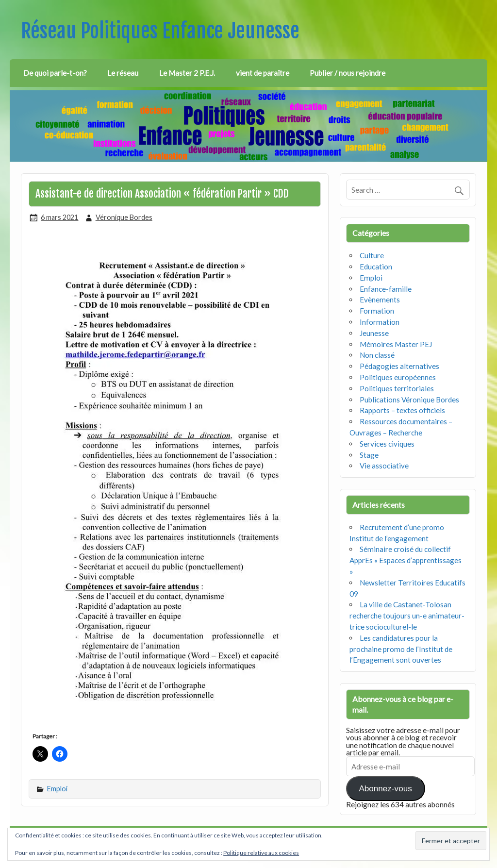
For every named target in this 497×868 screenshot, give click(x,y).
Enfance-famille (386, 289)
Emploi (57, 789)
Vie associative (384, 466)
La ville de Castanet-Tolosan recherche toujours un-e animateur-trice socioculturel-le (407, 616)
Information (380, 322)
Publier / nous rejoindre (348, 73)
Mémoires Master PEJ (396, 344)
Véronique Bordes (124, 217)
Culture (372, 255)
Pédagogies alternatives (399, 366)
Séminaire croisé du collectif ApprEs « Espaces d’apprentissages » (406, 560)
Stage (369, 455)
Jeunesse (374, 333)
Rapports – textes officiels (402, 410)
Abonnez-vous (385, 789)
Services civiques (387, 444)
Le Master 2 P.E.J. (187, 73)
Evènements (380, 300)
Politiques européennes (398, 377)
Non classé (377, 355)
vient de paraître (263, 73)
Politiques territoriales (397, 388)
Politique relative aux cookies (261, 853)
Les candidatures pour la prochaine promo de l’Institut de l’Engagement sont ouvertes (401, 649)
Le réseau (123, 73)
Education (376, 267)
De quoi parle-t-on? (55, 73)
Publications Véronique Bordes (409, 400)
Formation (377, 311)
